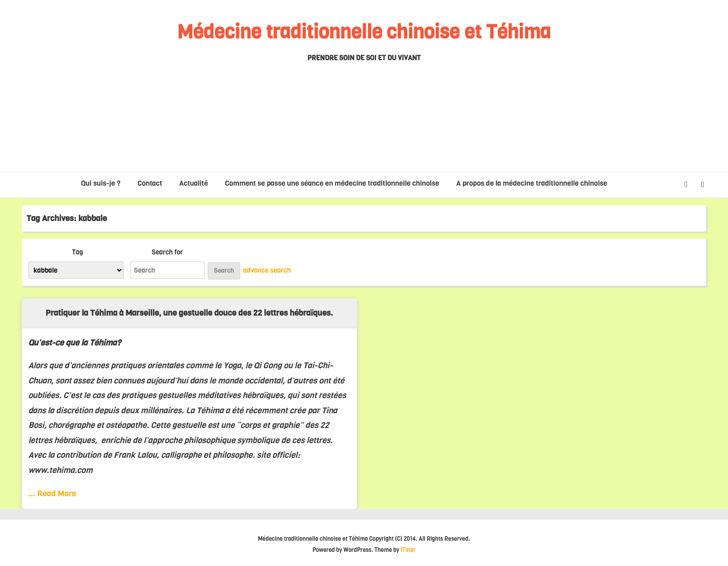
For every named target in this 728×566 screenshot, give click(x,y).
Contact (150, 183)
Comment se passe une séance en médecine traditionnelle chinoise (332, 183)
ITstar (408, 550)
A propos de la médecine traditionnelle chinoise (532, 183)
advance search (267, 270)
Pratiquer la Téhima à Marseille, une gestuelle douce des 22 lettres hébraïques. (189, 313)
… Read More (52, 493)
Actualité (194, 183)
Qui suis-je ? (101, 183)
